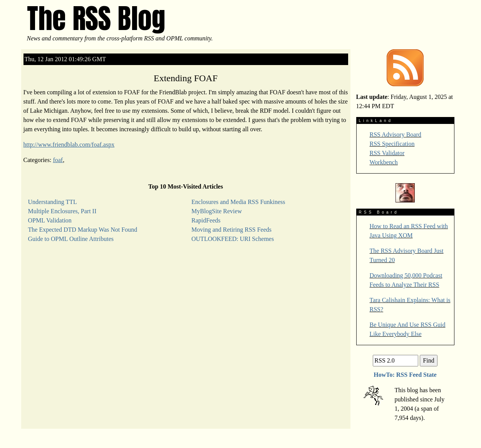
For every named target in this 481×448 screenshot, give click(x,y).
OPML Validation (50, 220)
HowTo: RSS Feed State (405, 375)
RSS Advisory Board (396, 135)
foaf (58, 160)
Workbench (384, 162)
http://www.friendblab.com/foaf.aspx (69, 145)
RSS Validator (387, 153)
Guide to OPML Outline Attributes (71, 239)
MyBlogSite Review (217, 211)
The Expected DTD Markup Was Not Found (83, 230)
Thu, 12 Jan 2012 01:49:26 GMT (65, 59)
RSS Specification (392, 144)
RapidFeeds (206, 220)
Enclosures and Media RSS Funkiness (238, 202)
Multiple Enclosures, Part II (62, 211)
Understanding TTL (53, 202)
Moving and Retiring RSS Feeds (231, 230)
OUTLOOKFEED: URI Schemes (233, 239)
